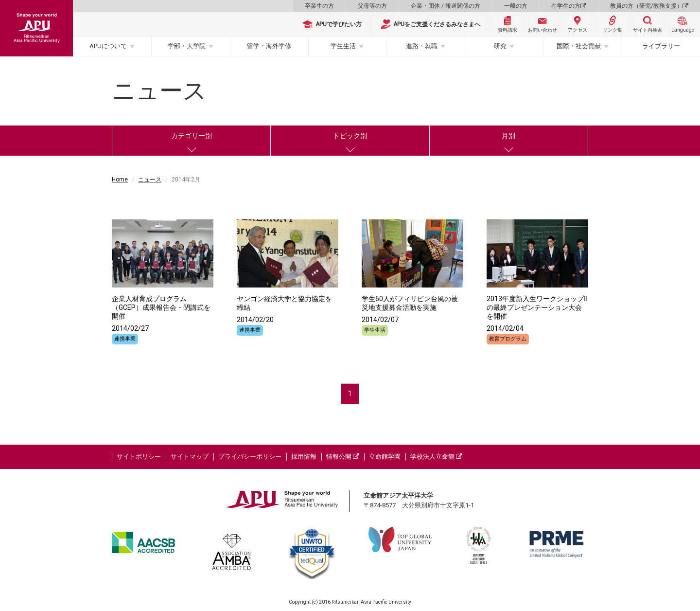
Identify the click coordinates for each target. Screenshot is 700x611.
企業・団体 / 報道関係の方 (446, 6)
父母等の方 (372, 6)
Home (120, 180)
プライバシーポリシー (250, 457)
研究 (500, 46)
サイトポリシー (139, 457)
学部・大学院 (187, 46)
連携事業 (125, 339)
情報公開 (343, 457)
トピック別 (350, 136)
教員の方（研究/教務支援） (649, 6)
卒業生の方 (319, 6)
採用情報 (304, 457)
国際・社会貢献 (579, 46)
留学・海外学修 (269, 46)
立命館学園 (385, 457)
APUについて (108, 46)
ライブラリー (661, 46)
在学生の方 (569, 6)
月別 (508, 136)
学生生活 (343, 46)
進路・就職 (422, 46)
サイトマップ (190, 457)
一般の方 (516, 6)
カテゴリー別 (192, 136)
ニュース (150, 180)
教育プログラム (508, 339)
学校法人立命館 (436, 457)
